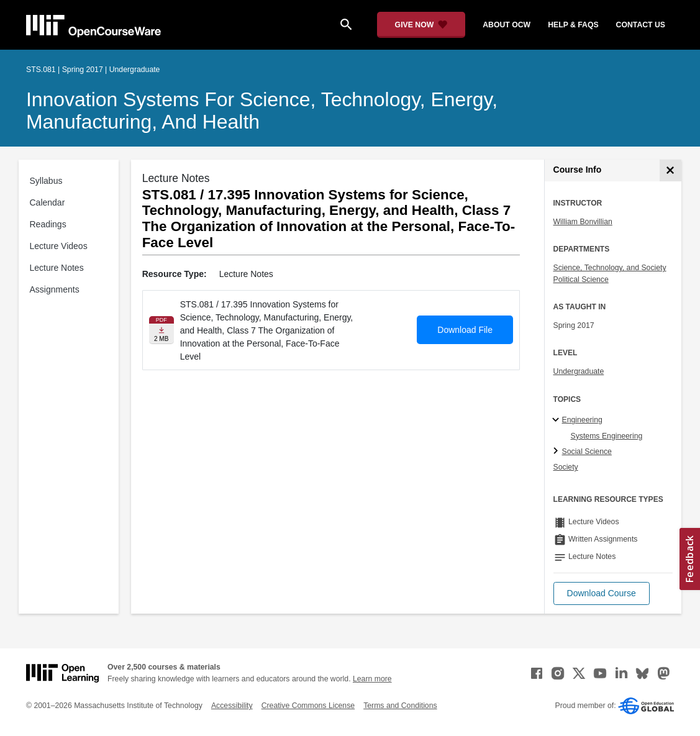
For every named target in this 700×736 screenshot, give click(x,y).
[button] (602, 593)
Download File (465, 330)
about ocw (507, 25)
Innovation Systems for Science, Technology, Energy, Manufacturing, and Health (262, 111)
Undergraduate (579, 371)
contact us (641, 25)
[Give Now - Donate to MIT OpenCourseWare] (421, 25)
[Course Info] (670, 170)
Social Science (587, 452)
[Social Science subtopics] (557, 452)
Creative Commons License (308, 706)
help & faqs (573, 25)
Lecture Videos (59, 246)
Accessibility (232, 706)
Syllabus (46, 181)
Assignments (55, 289)
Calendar (48, 202)
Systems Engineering (607, 436)
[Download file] (161, 330)
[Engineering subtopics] (557, 420)
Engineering (582, 420)
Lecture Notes (57, 268)
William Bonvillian (583, 222)
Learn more (372, 679)
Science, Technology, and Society (610, 268)
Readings (48, 224)
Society (566, 467)
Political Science (581, 279)
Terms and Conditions (400, 706)
